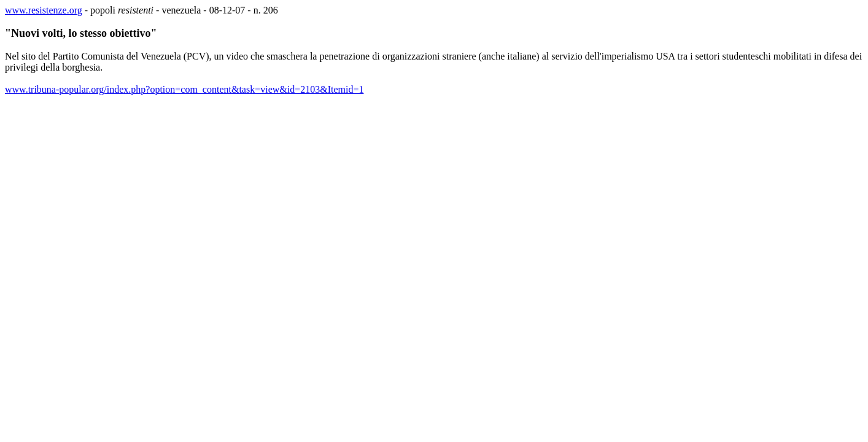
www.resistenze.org (44, 10)
